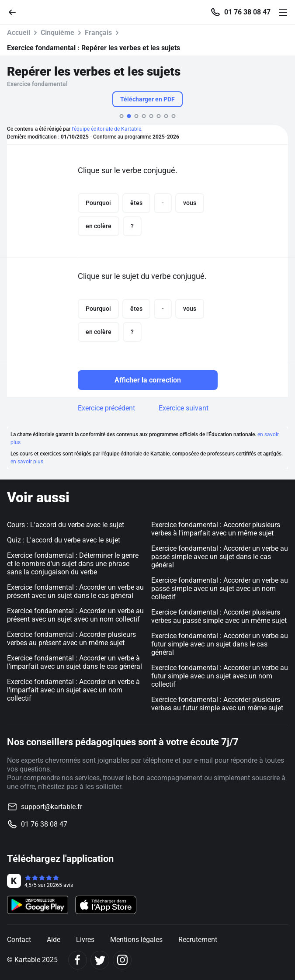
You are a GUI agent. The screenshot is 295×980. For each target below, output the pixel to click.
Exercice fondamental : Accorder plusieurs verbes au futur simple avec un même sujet (217, 704)
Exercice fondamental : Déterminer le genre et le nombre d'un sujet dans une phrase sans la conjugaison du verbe (73, 564)
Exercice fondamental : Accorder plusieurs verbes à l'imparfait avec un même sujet (216, 529)
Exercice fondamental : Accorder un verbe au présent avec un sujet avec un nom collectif (75, 615)
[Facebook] (78, 960)
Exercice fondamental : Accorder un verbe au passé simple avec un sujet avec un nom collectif (220, 589)
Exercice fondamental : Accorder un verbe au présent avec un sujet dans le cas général (75, 591)
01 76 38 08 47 (247, 12)
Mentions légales (136, 940)
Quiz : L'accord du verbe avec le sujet (64, 540)
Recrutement (198, 940)
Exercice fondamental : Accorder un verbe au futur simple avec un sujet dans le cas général (220, 644)
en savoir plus (27, 462)
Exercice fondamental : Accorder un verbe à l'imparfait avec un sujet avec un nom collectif (73, 690)
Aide (54, 940)
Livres (85, 940)
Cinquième (57, 33)
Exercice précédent (106, 408)
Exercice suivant (184, 408)
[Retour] (16, 12)
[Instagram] (122, 960)
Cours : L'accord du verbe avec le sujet (66, 525)
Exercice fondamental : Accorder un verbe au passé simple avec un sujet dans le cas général (220, 557)
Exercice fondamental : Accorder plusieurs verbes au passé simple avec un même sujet (219, 616)
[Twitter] (100, 960)
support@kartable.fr (52, 807)
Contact (19, 940)
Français (98, 33)
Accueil (19, 33)
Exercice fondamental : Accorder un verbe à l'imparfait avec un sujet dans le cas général (75, 662)
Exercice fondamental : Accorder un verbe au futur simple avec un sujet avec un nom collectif (220, 676)
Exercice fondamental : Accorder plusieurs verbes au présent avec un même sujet (71, 639)
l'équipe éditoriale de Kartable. (107, 129)
